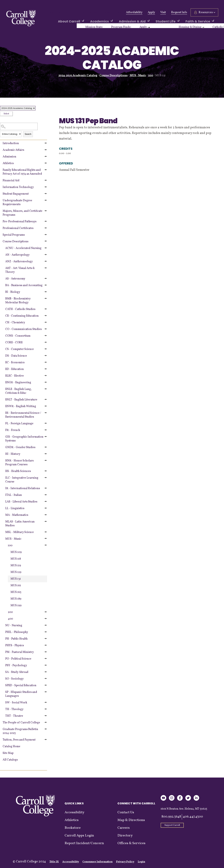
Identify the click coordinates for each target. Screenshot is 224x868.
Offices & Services (131, 843)
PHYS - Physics (15, 646)
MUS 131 (16, 579)
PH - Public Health (16, 639)
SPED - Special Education (21, 685)
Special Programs (14, 235)
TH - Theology (14, 709)
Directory (125, 836)
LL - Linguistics (15, 508)
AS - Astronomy (15, 279)
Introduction (11, 143)
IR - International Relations (23, 488)
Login (141, 862)
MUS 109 (16, 552)
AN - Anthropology (17, 255)
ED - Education (15, 369)
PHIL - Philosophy (17, 632)
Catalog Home (11, 747)
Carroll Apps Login (79, 836)
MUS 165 (16, 592)
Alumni (68, 12)
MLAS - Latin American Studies (20, 524)
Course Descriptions (113, 76)
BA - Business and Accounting (24, 285)
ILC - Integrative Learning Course (22, 480)
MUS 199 (16, 606)
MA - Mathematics (17, 515)
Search (28, 134)
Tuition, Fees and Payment (19, 740)
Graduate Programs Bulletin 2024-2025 (20, 731)
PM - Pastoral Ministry (20, 652)
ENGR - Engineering (18, 383)
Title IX (54, 862)
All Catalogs (10, 760)
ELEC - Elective (15, 376)
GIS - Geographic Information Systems (24, 439)
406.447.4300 (193, 817)
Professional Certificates (18, 228)
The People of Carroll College (21, 723)
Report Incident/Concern (84, 843)
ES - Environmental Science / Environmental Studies (23, 415)
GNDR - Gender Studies (20, 447)
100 (151, 76)
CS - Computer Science (20, 349)
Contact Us (126, 812)
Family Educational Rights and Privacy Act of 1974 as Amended (22, 172)
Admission (9, 157)
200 (10, 612)
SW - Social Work (16, 703)
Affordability (134, 12)
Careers (124, 828)
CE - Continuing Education (22, 316)
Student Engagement (16, 194)
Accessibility (74, 812)
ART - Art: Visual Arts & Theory (20, 270)
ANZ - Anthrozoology (19, 262)
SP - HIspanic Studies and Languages (21, 694)
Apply (151, 12)
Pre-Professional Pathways (20, 222)
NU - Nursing (14, 626)
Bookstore (73, 828)
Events (111, 12)
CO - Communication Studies (23, 329)
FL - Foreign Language (19, 424)
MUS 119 (16, 566)
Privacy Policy (125, 862)
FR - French (13, 430)
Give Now (52, 12)
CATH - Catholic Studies (20, 309)
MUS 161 (16, 586)
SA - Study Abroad (17, 672)
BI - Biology (13, 292)
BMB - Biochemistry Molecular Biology (18, 301)
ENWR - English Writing (21, 406)
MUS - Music (138, 76)
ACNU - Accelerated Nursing (23, 248)
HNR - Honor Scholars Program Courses (19, 463)
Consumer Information (97, 862)
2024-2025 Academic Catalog (78, 76)
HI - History (13, 454)
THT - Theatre (14, 716)
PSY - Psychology (16, 666)
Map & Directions (131, 820)
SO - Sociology (14, 679)
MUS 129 (16, 572)
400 (10, 619)
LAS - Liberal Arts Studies (21, 502)
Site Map (8, 753)
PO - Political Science (18, 659)
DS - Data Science (16, 356)
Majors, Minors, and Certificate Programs (22, 213)
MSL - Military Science (20, 532)
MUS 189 (16, 599)
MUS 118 (16, 559)
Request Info (179, 12)
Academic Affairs (13, 150)
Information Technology (18, 187)
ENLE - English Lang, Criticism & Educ (18, 391)
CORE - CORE (14, 343)
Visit (163, 12)
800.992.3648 (171, 817)
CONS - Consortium (18, 336)
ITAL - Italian (14, 495)
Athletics (84, 12)
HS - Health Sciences (18, 471)
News (98, 12)
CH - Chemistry (15, 323)
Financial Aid (11, 181)
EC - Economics (15, 363)
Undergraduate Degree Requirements (17, 202)
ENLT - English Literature (21, 400)
